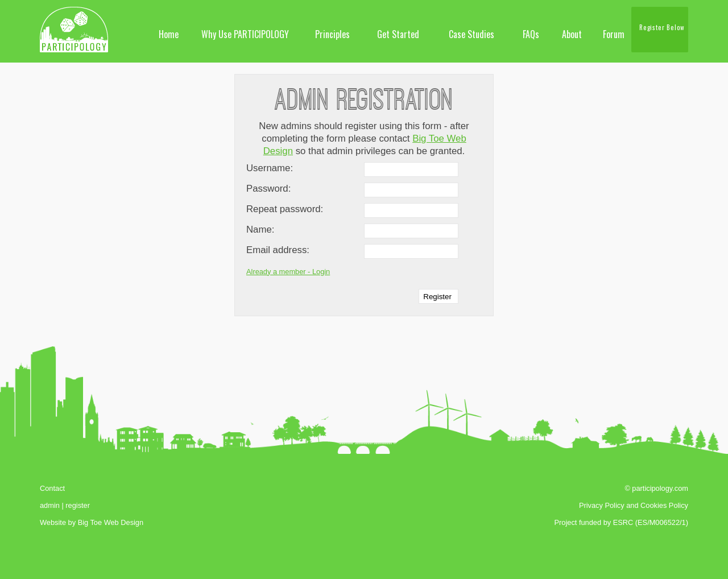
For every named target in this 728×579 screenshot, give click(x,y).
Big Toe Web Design (111, 522)
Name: (260, 229)
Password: (268, 189)
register (78, 505)
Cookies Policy (664, 505)
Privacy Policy (602, 505)
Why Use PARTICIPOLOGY (245, 34)
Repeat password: (285, 209)
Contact (52, 488)
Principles (332, 34)
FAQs (531, 34)
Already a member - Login (288, 272)
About (572, 34)
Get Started (398, 34)
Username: (270, 168)
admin (50, 505)
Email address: (278, 250)
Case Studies (471, 34)
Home (169, 34)
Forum (614, 34)
